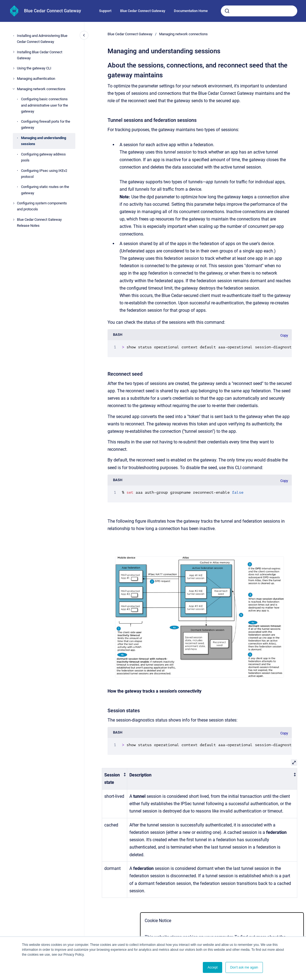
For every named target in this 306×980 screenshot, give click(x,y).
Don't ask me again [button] (244, 967)
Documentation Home (191, 11)
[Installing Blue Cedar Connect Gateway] (14, 52)
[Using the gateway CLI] (14, 68)
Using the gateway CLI (34, 68)
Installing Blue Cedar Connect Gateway (40, 55)
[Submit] (227, 11)
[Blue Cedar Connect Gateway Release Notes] (14, 220)
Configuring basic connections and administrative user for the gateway (44, 105)
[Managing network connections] (14, 89)
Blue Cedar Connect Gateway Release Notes (39, 223)
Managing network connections (41, 89)
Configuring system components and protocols (42, 206)
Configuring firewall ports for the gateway (46, 124)
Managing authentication (36, 79)
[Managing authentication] (14, 79)
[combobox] (259, 11)
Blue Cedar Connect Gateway (53, 11)
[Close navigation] (84, 35)
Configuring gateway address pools (43, 157)
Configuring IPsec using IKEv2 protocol (44, 174)
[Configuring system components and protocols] (14, 203)
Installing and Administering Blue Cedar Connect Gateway (42, 39)
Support (105, 11)
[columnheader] (115, 779)
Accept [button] (213, 967)
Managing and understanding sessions (44, 141)
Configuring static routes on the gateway (45, 190)
